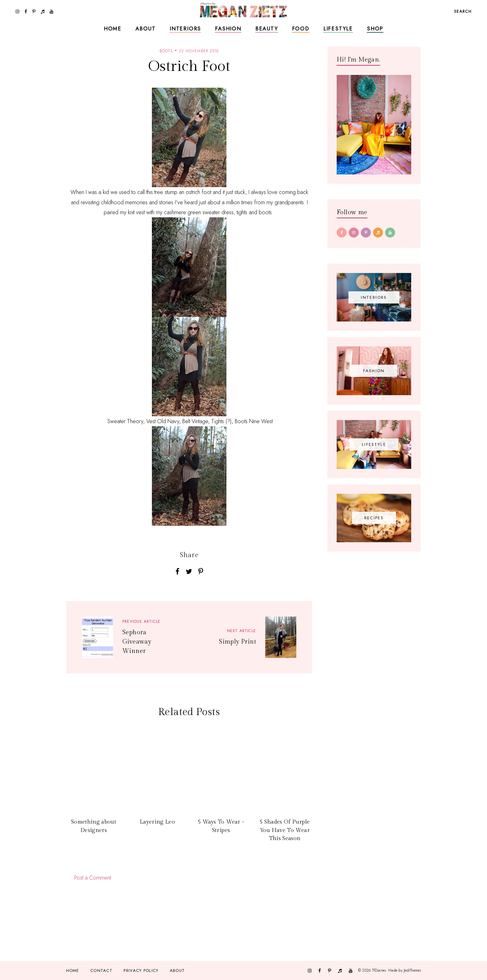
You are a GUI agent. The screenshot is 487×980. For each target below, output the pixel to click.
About (146, 29)
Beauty (267, 29)
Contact (101, 971)
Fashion (228, 29)
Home (113, 29)
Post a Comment (93, 878)
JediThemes (412, 970)
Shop (375, 29)
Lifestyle (338, 29)
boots (166, 51)
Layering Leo (157, 822)
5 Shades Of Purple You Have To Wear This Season (285, 830)
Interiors (185, 29)
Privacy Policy (141, 971)
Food (301, 29)
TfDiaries (379, 970)
